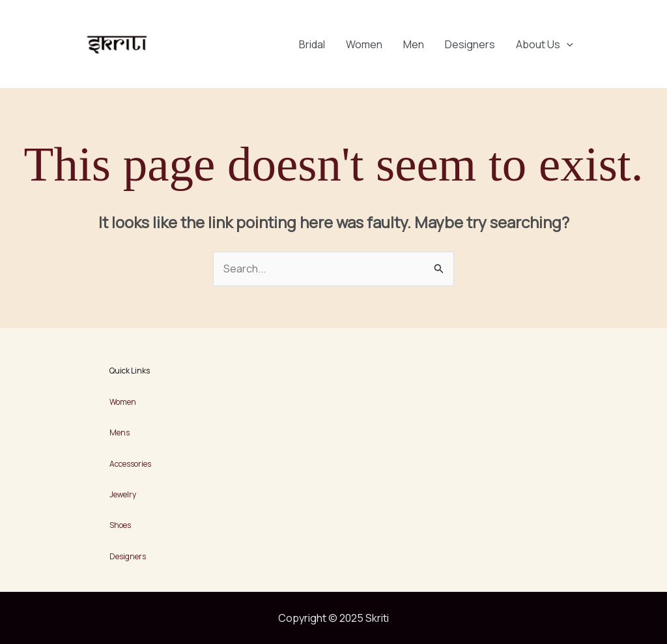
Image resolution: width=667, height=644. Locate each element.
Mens (120, 432)
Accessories (130, 464)
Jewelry (123, 494)
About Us (545, 44)
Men (414, 44)
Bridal (312, 44)
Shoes (120, 525)
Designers (470, 44)
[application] (567, 44)
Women (364, 44)
